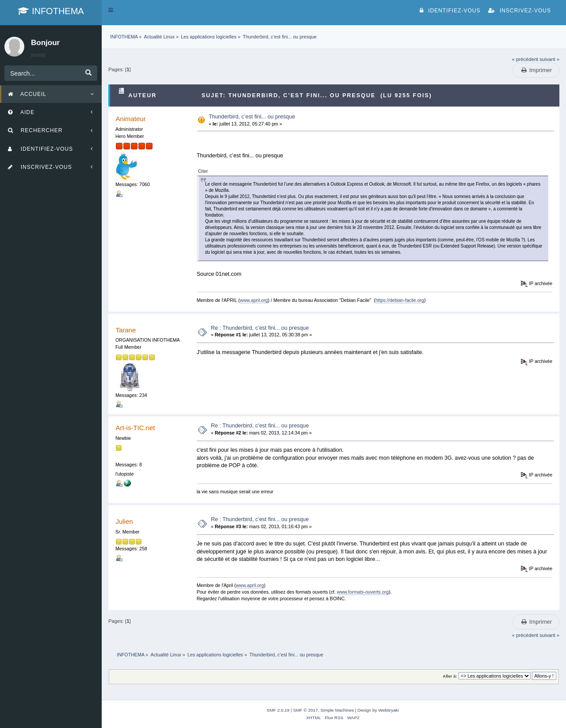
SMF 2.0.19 (278, 710)
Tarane (126, 330)
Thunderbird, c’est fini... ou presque (252, 117)
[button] (111, 10)
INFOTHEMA (51, 11)
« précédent (525, 59)
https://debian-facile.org (400, 300)
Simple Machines (337, 710)
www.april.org (254, 300)
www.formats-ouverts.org (363, 592)
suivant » (549, 59)
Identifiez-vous (450, 11)
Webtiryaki (389, 710)
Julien (124, 521)
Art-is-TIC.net (135, 428)
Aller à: (450, 676)
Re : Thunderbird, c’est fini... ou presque (260, 328)
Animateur (130, 119)
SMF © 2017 (306, 710)
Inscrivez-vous (520, 11)
